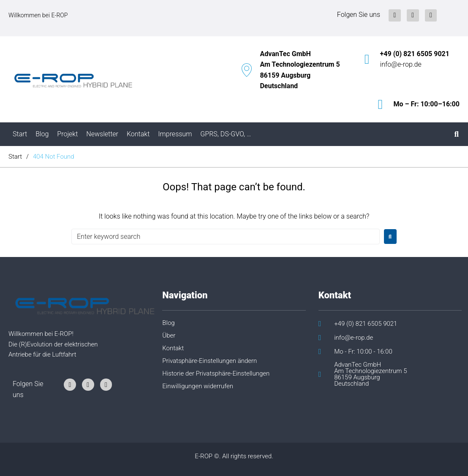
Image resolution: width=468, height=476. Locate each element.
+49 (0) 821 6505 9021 (415, 54)
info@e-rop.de (401, 64)
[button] (230, 364)
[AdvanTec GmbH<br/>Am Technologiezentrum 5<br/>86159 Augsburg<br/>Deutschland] (247, 70)
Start (15, 157)
